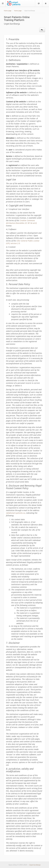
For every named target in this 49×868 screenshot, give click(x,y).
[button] (39, 3)
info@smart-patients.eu (16, 513)
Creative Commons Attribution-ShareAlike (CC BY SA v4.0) (21, 222)
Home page (8, 11)
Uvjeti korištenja (35, 865)
